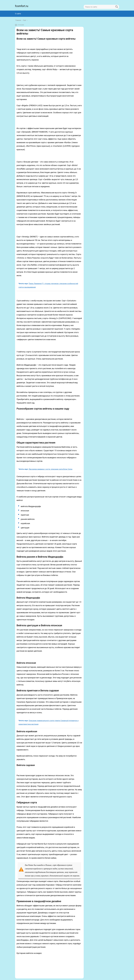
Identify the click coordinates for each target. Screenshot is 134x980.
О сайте (18, 14)
